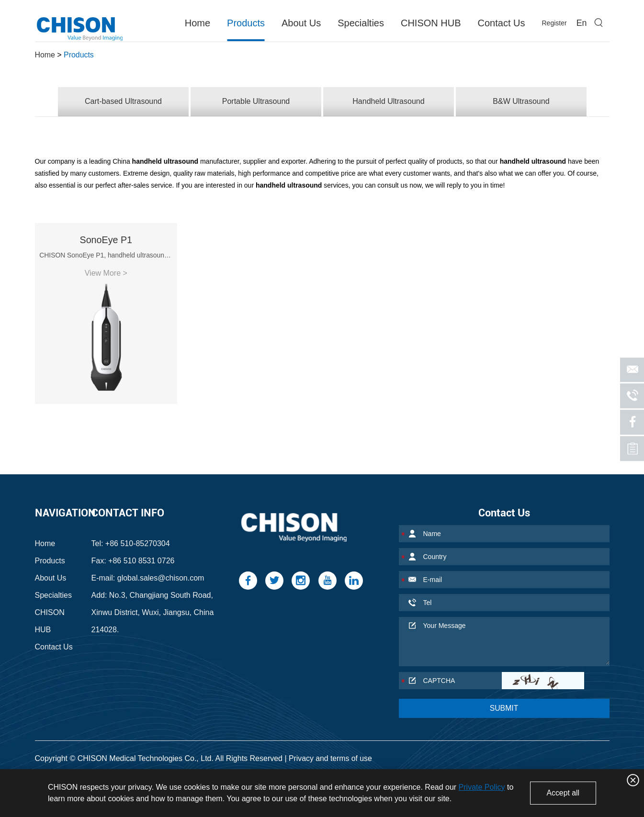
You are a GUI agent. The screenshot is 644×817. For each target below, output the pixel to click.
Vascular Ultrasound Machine (122, 767)
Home (198, 23)
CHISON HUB (431, 23)
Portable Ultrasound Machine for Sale (429, 767)
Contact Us (501, 23)
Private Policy (482, 787)
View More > (102, 275)
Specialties (361, 23)
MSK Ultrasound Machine (219, 767)
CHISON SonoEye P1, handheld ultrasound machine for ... (103, 257)
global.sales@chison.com (161, 572)
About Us (301, 23)
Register (554, 23)
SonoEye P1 (102, 242)
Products (246, 23)
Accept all (562, 793)
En (581, 23)
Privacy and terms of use (331, 752)
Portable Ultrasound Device (314, 767)
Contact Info (128, 507)
